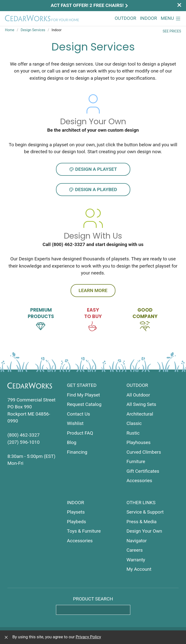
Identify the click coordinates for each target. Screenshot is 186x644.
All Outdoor (138, 395)
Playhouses (139, 442)
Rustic (133, 433)
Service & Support (145, 512)
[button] (171, 19)
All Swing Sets (141, 404)
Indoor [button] (148, 18)
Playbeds (76, 522)
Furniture (136, 461)
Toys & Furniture (84, 531)
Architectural (140, 414)
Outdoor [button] (125, 18)
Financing (77, 452)
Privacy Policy (88, 637)
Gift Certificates (143, 471)
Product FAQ (80, 433)
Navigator (137, 541)
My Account (139, 569)
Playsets (76, 512)
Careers (135, 550)
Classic (134, 423)
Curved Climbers (144, 452)
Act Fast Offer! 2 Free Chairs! (90, 5)
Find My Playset (83, 395)
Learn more (93, 290)
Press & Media (142, 522)
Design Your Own (144, 531)
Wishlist (75, 423)
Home (10, 30)
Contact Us (78, 414)
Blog (72, 442)
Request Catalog (84, 404)
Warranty (136, 560)
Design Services (33, 30)
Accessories (139, 481)
